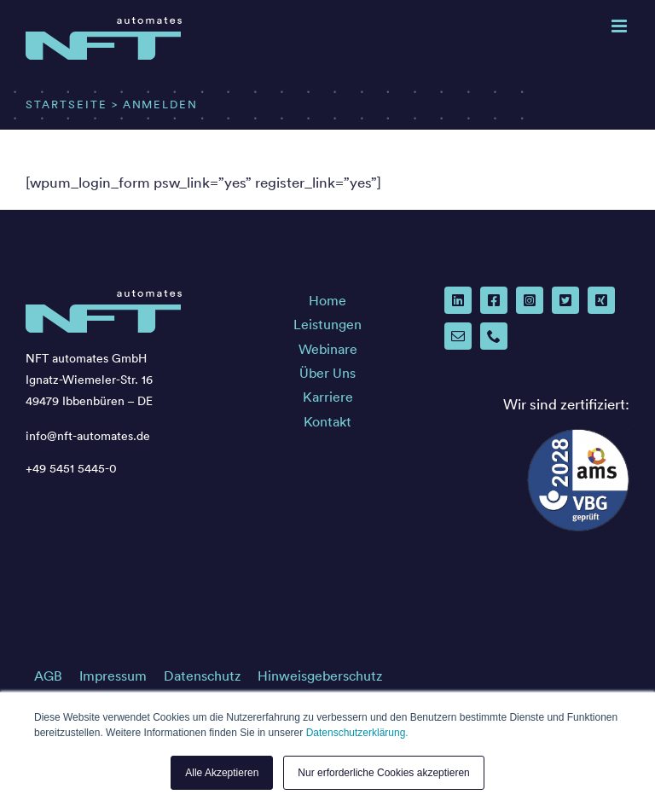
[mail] (458, 336)
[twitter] (565, 300)
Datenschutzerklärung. (357, 733)
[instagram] (530, 300)
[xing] (601, 300)
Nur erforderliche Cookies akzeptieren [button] (383, 773)
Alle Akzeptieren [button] (222, 773)
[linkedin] (458, 300)
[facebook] (494, 300)
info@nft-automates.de (88, 436)
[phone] (494, 336)
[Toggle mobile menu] (620, 26)
